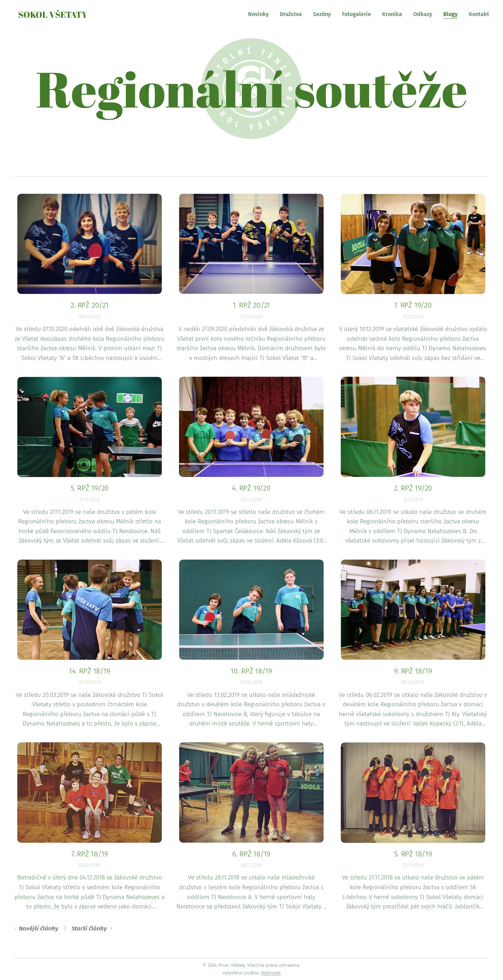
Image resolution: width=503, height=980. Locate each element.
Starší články (89, 929)
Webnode (271, 973)
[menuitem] (260, 14)
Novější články (39, 929)
